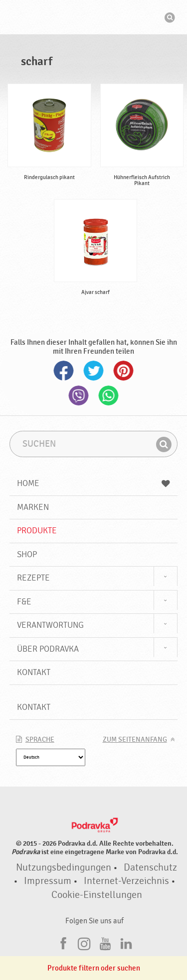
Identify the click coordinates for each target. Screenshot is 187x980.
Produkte (37, 531)
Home (94, 483)
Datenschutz (150, 868)
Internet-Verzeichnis (126, 881)
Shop (27, 554)
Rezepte (33, 578)
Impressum (48, 881)
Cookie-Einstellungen (97, 895)
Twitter (94, 371)
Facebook (64, 371)
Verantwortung (50, 625)
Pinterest (124, 371)
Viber (79, 395)
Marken (33, 507)
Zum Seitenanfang (135, 740)
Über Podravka (48, 649)
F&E (24, 602)
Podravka (94, 18)
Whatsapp (109, 395)
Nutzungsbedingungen (64, 868)
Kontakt (34, 672)
